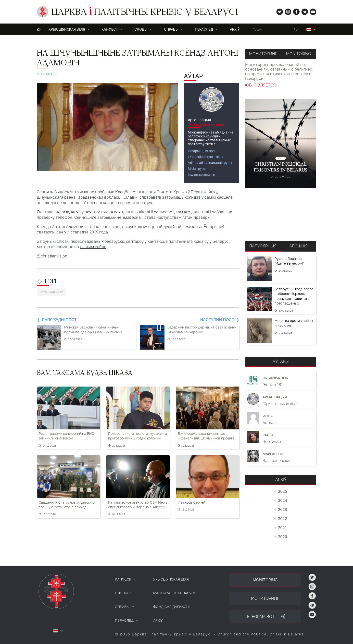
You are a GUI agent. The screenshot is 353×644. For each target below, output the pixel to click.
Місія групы (197, 169)
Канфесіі (110, 29)
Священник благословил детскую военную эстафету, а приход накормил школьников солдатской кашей (67, 505)
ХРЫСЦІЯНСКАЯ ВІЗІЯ (67, 29)
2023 (283, 510)
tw (278, 11)
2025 (283, 491)
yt (311, 11)
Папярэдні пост (59, 320)
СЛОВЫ (121, 593)
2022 (283, 519)
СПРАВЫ (122, 607)
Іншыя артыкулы (202, 174)
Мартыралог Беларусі (174, 593)
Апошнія (298, 246)
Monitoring (298, 54)
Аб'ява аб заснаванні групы (210, 163)
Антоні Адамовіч (51, 292)
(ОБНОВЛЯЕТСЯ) (261, 85)
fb (295, 11)
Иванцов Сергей (191, 502)
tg (303, 11)
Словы (141, 29)
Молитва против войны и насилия (294, 323)
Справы (171, 29)
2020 (283, 537)
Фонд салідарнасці (171, 607)
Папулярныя (263, 246)
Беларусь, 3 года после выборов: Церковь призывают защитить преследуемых (294, 296)
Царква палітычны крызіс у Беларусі (145, 13)
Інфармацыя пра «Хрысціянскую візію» (205, 154)
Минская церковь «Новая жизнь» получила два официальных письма (93, 330)
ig (286, 11)
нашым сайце (93, 247)
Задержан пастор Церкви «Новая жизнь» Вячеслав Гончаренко (202, 330)
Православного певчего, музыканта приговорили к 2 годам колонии (138, 436)
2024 (283, 500)
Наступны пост (217, 320)
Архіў (235, 29)
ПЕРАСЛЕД (204, 29)
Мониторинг (263, 54)
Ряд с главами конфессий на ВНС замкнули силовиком (66, 436)
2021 (283, 528)
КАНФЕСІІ (123, 579)
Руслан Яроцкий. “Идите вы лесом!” (289, 261)
